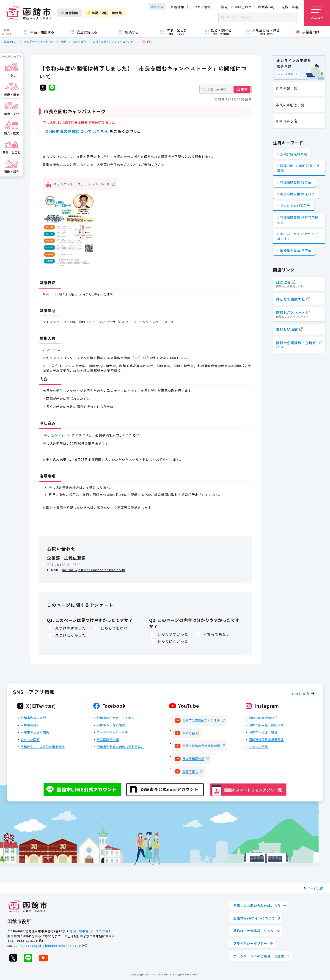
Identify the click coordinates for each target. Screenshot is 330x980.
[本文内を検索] (225, 89)
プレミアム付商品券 (295, 206)
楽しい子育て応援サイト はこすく (297, 236)
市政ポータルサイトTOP (39, 41)
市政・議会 (79, 41)
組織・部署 (290, 7)
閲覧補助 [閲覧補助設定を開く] (70, 13)
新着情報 (177, 7)
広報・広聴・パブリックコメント (113, 41)
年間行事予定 (287, 121)
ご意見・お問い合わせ (234, 7)
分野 (63, 41)
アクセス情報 (201, 7)
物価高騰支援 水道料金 (297, 194)
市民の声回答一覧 (290, 105)
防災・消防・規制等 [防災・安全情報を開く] (105, 13)
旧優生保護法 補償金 (296, 250)
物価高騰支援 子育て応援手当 (298, 220)
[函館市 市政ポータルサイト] (29, 13)
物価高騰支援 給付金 (296, 182)
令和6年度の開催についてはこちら (76, 131)
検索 (244, 89)
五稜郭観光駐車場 (294, 154)
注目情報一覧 (287, 89)
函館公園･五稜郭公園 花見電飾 (298, 168)
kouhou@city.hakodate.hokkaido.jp (94, 570)
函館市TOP (11, 41)
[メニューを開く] (317, 13)
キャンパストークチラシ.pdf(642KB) (82, 184)
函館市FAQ (266, 7)
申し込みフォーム (57, 435)
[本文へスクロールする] (157, 7)
